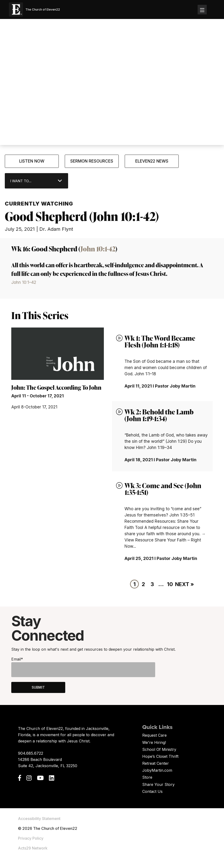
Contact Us (152, 791)
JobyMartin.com (157, 770)
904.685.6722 (31, 753)
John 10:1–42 (24, 282)
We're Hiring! (154, 742)
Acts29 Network (33, 848)
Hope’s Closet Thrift (160, 756)
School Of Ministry (159, 749)
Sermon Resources (92, 161)
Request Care (154, 735)
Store (147, 777)
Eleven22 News (152, 161)
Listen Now (32, 161)
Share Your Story (158, 784)
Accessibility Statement (39, 819)
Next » (185, 584)
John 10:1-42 (98, 249)
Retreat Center (156, 763)
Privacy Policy (31, 838)
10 (170, 584)
